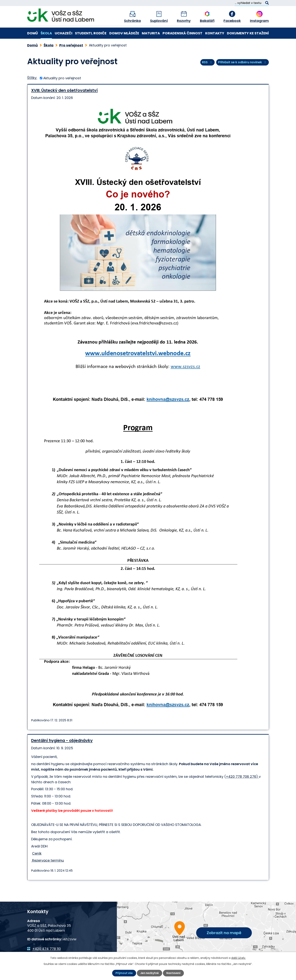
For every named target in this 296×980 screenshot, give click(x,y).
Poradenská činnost (182, 33)
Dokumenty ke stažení (248, 33)
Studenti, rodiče (91, 33)
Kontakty (215, 33)
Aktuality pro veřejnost (62, 78)
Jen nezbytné (150, 973)
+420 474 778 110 (47, 949)
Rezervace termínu (47, 860)
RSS (207, 62)
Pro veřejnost (71, 45)
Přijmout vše (124, 973)
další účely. (239, 958)
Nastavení (173, 973)
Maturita (151, 33)
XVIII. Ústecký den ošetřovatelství (64, 90)
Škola (46, 33)
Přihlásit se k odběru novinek (243, 62)
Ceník (37, 853)
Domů (33, 33)
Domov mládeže (124, 33)
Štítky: (32, 78)
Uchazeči (64, 33)
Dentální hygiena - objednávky (62, 740)
